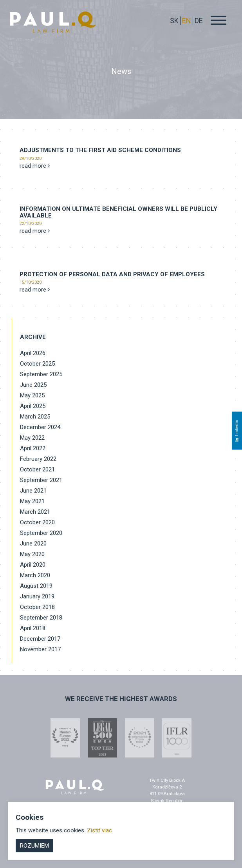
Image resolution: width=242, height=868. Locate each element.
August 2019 (36, 586)
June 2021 (33, 491)
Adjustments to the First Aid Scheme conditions (100, 150)
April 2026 (33, 353)
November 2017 (40, 649)
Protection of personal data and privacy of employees (112, 274)
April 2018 (33, 628)
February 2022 (38, 459)
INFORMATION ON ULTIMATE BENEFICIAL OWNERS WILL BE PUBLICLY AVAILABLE (118, 212)
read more (35, 166)
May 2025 (32, 395)
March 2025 (35, 417)
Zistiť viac (99, 830)
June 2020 (33, 544)
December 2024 (40, 427)
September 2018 (41, 618)
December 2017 (40, 639)
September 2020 (41, 533)
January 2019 (37, 596)
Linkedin (237, 430)
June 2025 (33, 385)
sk (174, 21)
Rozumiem (34, 846)
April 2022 (33, 448)
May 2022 (32, 438)
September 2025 (41, 374)
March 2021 (35, 512)
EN (187, 21)
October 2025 (37, 364)
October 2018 (37, 607)
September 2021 (41, 480)
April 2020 (33, 565)
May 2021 (32, 501)
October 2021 (37, 469)
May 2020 (32, 554)
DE (199, 21)
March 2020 (35, 575)
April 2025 (33, 406)
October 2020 (37, 522)
